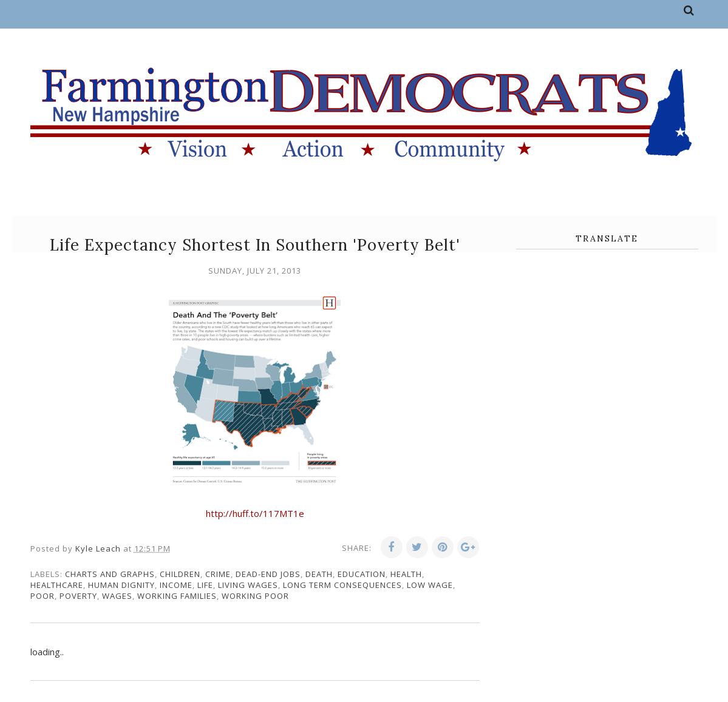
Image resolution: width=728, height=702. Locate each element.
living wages (248, 585)
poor (43, 596)
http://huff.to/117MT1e (255, 513)
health (406, 574)
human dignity (121, 585)
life (205, 585)
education (362, 574)
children (180, 574)
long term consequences (342, 585)
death (319, 574)
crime (218, 574)
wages (117, 596)
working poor (255, 596)
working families (177, 596)
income (176, 585)
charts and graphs (110, 574)
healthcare (57, 585)
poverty (78, 596)
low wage (430, 585)
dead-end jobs (268, 574)
